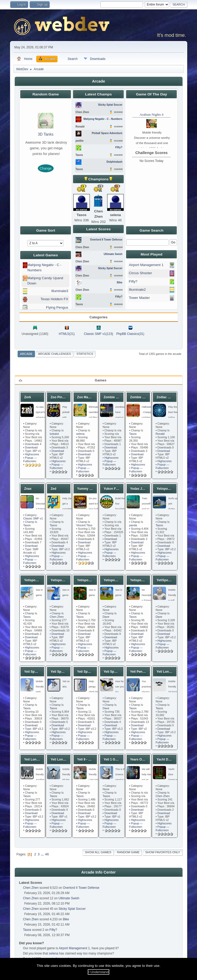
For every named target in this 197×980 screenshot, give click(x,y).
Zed (53, 489)
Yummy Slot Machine (93, 489)
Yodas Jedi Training (145, 489)
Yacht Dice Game (169, 759)
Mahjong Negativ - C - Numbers (44, 267)
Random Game (128, 852)
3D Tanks (46, 135)
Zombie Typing (115, 397)
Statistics (85, 354)
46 (47, 854)
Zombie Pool (139, 397)
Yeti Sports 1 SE (116, 672)
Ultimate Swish (69, 898)
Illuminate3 (60, 291)
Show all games (98, 852)
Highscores (32, 454)
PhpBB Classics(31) (130, 334)
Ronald (160, 434)
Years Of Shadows (144, 759)
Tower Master (139, 298)
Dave (106, 617)
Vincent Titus (84, 525)
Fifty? (133, 281)
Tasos (133, 434)
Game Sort (45, 230)
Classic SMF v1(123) (98, 334)
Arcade (26, 354)
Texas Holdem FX (54, 299)
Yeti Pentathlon (141, 672)
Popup (29, 458)
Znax (28, 489)
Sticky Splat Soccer (72, 909)
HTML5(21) (67, 334)
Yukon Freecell (115, 489)
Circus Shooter (140, 273)
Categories (99, 317)
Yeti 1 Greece (113, 759)
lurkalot (54, 434)
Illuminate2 (137, 290)
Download (31, 447)
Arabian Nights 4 (151, 114)
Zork (28, 397)
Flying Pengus (57, 307)
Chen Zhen (57, 617)
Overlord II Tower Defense (81, 888)
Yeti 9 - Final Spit (90, 759)
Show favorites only (163, 852)
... (43, 854)
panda (133, 525)
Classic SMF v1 (33, 518)
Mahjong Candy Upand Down (45, 281)
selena (80, 434)
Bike (66, 919)
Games (101, 380)
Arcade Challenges (55, 354)
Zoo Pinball (59, 397)
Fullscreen (30, 461)
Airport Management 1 (146, 265)
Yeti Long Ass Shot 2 (66, 759)
